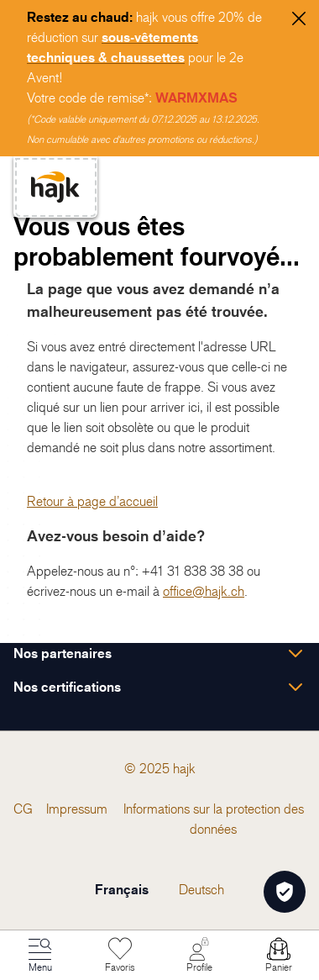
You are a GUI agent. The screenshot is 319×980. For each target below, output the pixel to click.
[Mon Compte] (199, 956)
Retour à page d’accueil (92, 501)
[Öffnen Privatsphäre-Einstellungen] (285, 892)
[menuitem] (23, 809)
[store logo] (55, 187)
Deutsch (201, 889)
